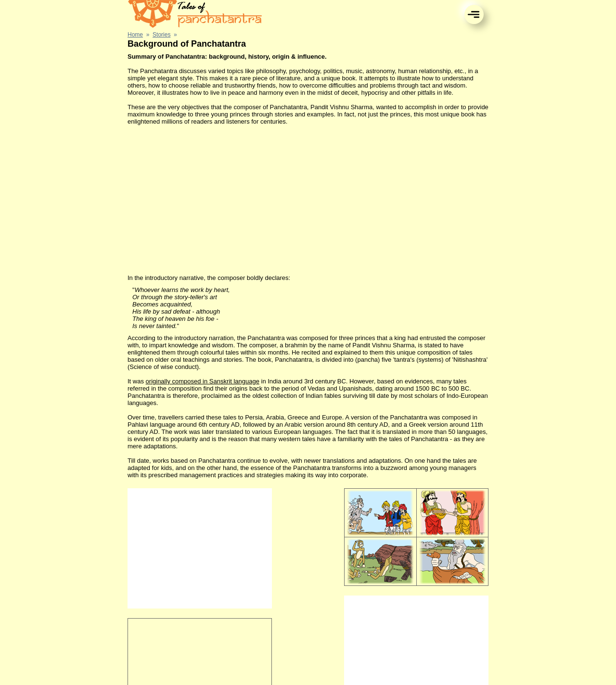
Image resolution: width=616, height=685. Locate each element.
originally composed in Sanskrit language (203, 381)
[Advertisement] (308, 200)
